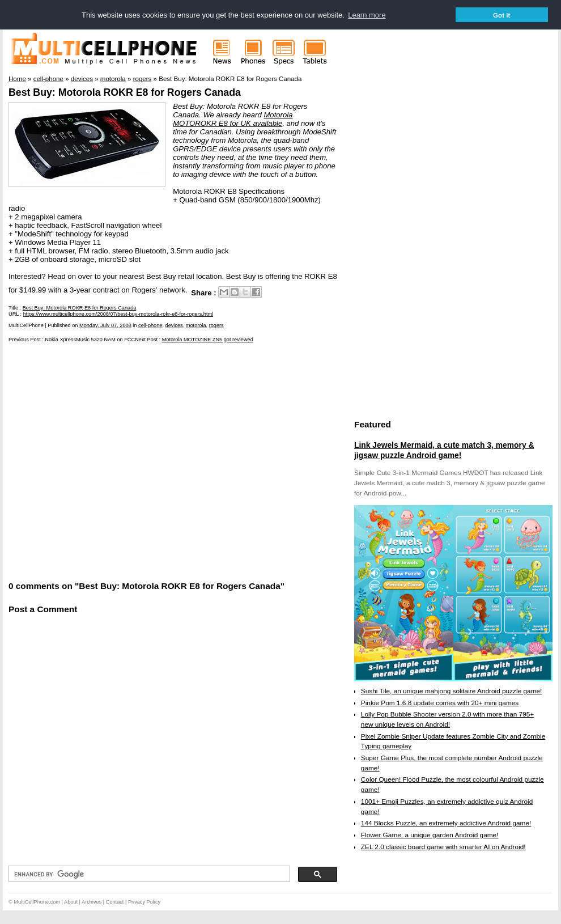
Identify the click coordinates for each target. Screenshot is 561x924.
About (71, 902)
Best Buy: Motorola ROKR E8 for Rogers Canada (125, 92)
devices (174, 325)
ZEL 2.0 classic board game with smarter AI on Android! (443, 847)
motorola (196, 325)
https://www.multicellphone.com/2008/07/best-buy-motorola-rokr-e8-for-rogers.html (118, 314)
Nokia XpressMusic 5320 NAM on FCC (90, 340)
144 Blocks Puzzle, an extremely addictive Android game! (446, 823)
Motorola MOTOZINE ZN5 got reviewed (208, 340)
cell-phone (150, 325)
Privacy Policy (144, 902)
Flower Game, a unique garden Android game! (430, 835)
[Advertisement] (109, 461)
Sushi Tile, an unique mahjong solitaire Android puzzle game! (452, 691)
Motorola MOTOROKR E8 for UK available (233, 119)
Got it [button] (502, 15)
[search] (148, 874)
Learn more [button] (367, 15)
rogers (216, 325)
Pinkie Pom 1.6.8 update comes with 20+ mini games (440, 703)
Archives (92, 902)
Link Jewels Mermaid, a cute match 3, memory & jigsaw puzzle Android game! (444, 450)
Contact (115, 902)
